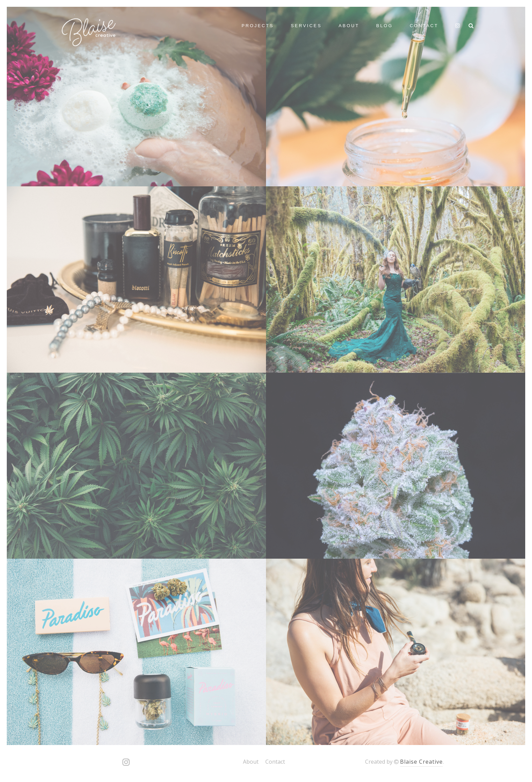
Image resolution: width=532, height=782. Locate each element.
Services (306, 26)
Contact (424, 26)
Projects (258, 26)
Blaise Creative (421, 762)
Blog (385, 26)
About (349, 26)
